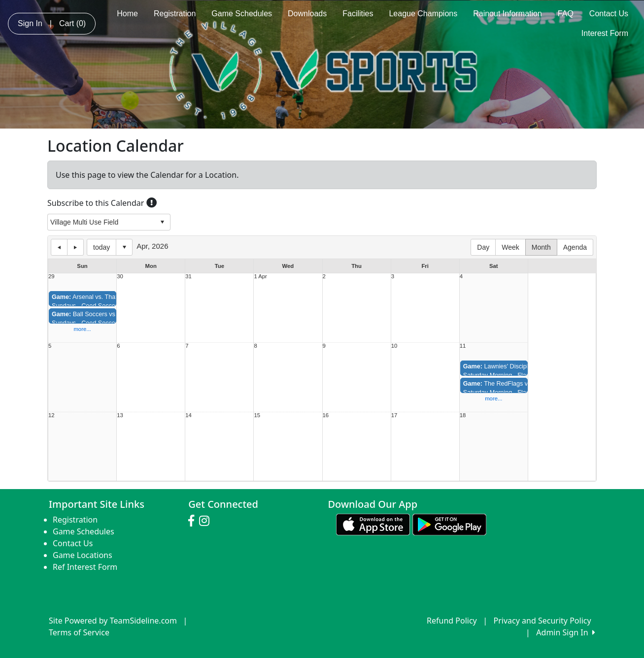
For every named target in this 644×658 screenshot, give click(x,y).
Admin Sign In (566, 632)
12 (51, 415)
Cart (72, 23)
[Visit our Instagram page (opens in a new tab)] (207, 521)
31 (188, 277)
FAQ (566, 14)
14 (188, 415)
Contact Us (609, 14)
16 (326, 415)
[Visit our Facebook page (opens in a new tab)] (194, 521)
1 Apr (260, 277)
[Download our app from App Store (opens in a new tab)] (373, 524)
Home (127, 14)
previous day (59, 247)
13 (120, 415)
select (162, 222)
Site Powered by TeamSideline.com (113, 621)
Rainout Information (508, 14)
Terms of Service (79, 632)
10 (394, 346)
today (102, 247)
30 (120, 277)
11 (463, 346)
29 (51, 277)
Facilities (358, 14)
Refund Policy (452, 621)
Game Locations (83, 555)
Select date (124, 247)
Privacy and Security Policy (542, 621)
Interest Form (605, 33)
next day (75, 247)
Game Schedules (242, 14)
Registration (175, 14)
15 (257, 415)
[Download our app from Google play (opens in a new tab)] (449, 524)
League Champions (423, 14)
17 (394, 415)
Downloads (307, 14)
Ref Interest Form (85, 567)
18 (463, 415)
